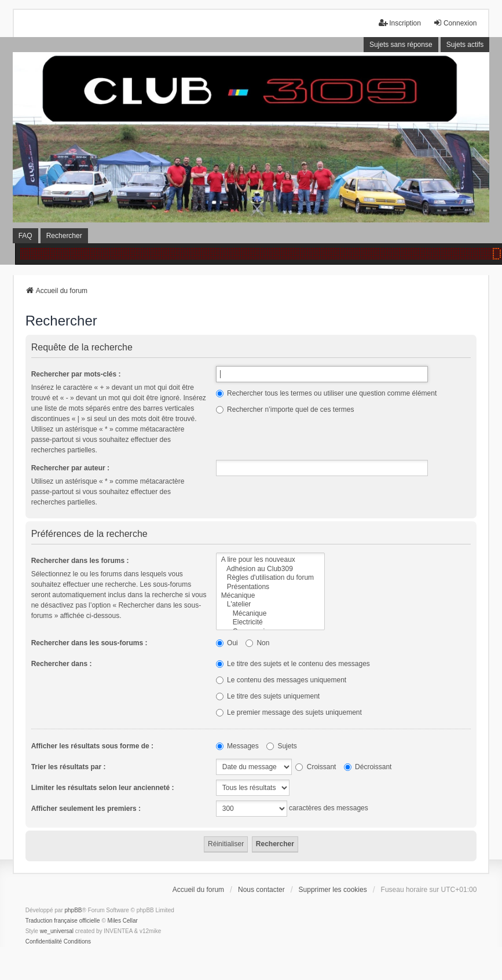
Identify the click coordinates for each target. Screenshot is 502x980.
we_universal (57, 931)
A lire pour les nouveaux (270, 560)
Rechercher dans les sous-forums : (89, 643)
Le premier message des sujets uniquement (289, 712)
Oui (227, 643)
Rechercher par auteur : (70, 468)
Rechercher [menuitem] (64, 236)
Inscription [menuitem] (400, 23)
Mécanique (270, 596)
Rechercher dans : (62, 664)
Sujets (282, 746)
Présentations (270, 587)
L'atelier (270, 604)
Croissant (316, 767)
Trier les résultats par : (69, 767)
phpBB (74, 910)
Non (257, 643)
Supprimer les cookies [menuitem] (333, 890)
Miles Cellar (123, 921)
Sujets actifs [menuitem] (465, 45)
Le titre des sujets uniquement (268, 696)
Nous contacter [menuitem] (261, 890)
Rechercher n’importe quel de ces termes (285, 409)
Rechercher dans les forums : (80, 561)
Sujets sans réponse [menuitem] (401, 45)
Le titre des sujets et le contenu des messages (293, 664)
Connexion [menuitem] (455, 23)
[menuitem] (44, 942)
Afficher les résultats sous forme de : (92, 746)
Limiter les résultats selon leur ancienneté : (103, 788)
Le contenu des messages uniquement (281, 680)
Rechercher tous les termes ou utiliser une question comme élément (327, 393)
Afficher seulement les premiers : (86, 809)
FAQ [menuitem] (25, 236)
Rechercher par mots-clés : (76, 374)
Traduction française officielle (63, 921)
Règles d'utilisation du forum (270, 578)
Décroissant (368, 767)
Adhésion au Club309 (270, 569)
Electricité (270, 622)
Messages (237, 746)
